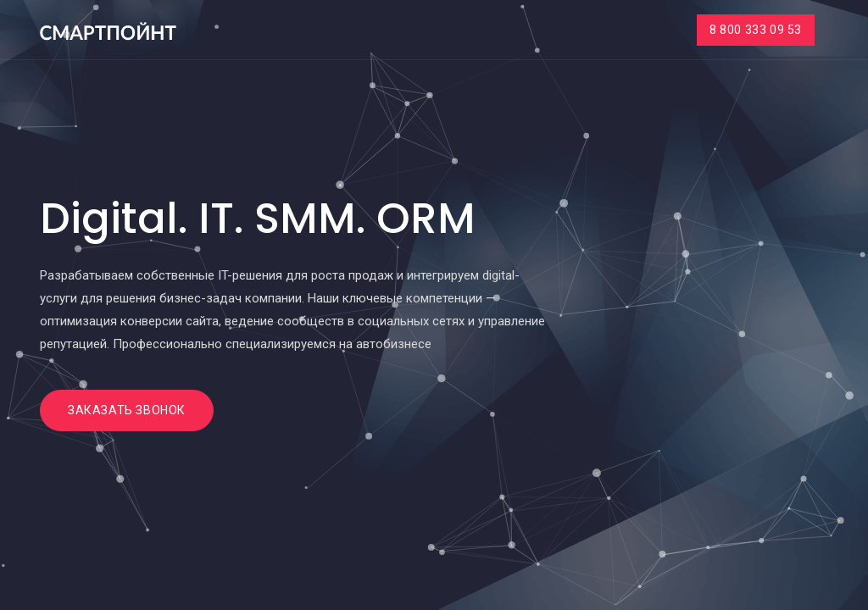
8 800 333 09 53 (756, 30)
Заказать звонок (127, 410)
